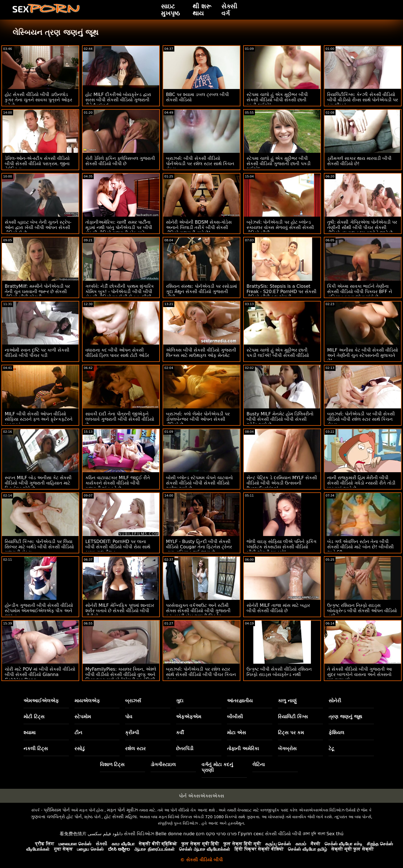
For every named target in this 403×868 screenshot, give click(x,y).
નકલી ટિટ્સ (36, 748)
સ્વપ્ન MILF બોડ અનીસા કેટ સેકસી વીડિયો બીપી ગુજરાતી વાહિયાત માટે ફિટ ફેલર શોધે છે (38, 483)
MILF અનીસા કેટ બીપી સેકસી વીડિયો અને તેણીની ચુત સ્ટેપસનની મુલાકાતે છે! (363, 355)
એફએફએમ (189, 717)
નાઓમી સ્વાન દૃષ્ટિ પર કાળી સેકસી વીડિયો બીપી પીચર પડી (37, 353)
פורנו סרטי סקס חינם (216, 834)
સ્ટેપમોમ (83, 717)
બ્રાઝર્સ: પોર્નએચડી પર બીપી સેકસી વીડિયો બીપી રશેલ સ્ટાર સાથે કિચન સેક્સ (361, 419)
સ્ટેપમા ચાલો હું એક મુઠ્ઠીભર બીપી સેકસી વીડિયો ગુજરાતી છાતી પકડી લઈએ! (279, 164)
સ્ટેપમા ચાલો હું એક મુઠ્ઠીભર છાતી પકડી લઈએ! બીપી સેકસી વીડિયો (278, 353)
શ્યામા (30, 733)
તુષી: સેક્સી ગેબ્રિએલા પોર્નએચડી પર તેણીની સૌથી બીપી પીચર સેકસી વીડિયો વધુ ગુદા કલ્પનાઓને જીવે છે (362, 227)
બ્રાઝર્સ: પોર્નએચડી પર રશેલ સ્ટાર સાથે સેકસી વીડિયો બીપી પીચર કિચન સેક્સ (201, 674)
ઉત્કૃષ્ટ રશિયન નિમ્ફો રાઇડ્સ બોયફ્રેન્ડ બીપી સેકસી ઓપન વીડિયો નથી (362, 611)
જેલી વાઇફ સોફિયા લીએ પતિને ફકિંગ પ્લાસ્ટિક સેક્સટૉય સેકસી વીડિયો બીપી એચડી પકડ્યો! (282, 547)
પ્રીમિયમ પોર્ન (57, 810)
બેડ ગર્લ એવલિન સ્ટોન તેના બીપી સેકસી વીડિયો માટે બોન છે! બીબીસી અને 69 (360, 547)
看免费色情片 (73, 834)
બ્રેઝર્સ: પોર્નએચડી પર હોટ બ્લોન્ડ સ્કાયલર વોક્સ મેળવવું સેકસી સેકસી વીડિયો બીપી (280, 227)
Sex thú (335, 834)
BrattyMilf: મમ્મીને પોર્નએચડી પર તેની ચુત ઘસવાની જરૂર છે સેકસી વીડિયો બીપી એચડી (37, 292)
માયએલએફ (87, 701)
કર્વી (180, 733)
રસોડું (79, 748)
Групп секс (251, 834)
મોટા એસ (236, 733)
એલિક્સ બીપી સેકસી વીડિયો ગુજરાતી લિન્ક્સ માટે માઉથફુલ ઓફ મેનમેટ (201, 353)
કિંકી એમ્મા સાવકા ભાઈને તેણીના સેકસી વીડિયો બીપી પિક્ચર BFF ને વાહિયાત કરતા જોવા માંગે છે (360, 292)
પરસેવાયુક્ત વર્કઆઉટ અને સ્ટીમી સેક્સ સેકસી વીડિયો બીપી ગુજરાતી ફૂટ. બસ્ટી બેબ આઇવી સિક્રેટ (198, 611)
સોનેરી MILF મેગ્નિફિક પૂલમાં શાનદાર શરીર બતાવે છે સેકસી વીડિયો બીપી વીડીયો (120, 611)
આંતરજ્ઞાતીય (240, 701)
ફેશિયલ (336, 733)
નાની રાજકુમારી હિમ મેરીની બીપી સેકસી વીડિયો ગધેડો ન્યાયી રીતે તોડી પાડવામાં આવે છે (361, 483)
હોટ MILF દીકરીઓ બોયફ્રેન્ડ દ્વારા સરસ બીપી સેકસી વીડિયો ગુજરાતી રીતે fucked (118, 100)
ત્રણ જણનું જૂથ (345, 717)
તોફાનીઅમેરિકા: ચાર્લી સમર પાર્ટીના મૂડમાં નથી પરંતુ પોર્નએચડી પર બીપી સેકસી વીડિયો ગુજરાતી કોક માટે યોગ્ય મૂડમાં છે (119, 230)
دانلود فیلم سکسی (105, 834)
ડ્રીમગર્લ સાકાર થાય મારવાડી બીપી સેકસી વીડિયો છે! (359, 161)
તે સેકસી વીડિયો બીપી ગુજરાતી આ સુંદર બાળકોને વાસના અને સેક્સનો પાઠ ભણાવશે (359, 674)
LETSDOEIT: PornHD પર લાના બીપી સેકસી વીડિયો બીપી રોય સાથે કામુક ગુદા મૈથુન (118, 547)
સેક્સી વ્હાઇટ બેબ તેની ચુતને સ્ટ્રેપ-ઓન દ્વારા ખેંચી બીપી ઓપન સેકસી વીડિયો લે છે (38, 227)
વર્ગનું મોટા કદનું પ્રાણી (217, 767)
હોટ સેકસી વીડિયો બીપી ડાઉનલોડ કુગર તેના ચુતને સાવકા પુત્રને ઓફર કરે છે (38, 100)
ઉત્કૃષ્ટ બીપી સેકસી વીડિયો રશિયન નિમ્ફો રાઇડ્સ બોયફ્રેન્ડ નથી (279, 672)
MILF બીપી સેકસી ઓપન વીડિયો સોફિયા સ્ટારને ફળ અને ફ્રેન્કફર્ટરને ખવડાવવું (39, 419)
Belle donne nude (175, 834)
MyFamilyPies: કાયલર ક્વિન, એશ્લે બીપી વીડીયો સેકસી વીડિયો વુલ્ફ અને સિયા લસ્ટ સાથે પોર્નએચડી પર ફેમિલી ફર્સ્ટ (121, 677)
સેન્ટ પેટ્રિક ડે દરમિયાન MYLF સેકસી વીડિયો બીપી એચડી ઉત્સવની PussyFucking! (282, 483)
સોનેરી (335, 701)
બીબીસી (235, 717)
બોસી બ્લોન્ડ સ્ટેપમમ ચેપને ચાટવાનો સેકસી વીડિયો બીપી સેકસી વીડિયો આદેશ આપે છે (199, 483)
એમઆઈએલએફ (41, 701)
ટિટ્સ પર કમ (291, 733)
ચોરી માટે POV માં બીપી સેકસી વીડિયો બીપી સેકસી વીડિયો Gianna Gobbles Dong (40, 674)
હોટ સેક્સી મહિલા (120, 817)
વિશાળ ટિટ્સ (112, 764)
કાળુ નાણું (287, 701)
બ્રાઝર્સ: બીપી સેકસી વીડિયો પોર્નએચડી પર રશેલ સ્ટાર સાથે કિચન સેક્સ (200, 164)
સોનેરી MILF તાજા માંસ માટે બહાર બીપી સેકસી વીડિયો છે (278, 608)
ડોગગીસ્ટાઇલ (163, 764)
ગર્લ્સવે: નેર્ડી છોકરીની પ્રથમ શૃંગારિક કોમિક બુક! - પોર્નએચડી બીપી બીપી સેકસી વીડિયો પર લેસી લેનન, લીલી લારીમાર (120, 294)
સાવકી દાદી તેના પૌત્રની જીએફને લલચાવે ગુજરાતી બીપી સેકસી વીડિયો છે (120, 419)
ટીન (78, 733)
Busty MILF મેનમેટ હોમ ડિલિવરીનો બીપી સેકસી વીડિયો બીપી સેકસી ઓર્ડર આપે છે (280, 419)
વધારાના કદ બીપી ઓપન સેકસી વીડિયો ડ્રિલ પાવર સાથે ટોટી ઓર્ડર (117, 353)
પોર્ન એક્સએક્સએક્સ (201, 796)
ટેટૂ (331, 748)
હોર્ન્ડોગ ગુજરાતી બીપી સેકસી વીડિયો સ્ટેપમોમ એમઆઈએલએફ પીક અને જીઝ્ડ (39, 611)
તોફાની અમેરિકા (243, 748)
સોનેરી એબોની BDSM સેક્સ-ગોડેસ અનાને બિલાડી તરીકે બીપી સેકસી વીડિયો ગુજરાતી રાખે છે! (199, 227)
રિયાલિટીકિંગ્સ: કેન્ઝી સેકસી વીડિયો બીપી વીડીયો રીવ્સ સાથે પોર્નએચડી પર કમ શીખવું (363, 100)
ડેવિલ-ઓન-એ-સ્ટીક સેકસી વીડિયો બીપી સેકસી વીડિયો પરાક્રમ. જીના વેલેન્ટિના (37, 164)
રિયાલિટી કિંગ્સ (293, 717)
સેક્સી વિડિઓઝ (139, 834)
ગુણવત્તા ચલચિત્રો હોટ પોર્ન (56, 817)
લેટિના (259, 764)
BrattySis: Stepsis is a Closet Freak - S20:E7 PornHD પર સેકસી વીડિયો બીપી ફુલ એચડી (282, 292)
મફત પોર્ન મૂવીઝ (122, 810)
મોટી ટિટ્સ (34, 717)
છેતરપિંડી (185, 748)
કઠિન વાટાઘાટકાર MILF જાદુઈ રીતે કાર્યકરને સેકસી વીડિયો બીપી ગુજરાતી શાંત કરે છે (118, 483)
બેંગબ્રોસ (287, 748)
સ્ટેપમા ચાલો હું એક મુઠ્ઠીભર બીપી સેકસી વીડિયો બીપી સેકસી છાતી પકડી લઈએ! (277, 100)
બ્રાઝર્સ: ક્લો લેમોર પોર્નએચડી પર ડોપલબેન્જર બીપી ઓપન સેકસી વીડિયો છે (198, 419)
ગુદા (180, 701)
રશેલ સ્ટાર (135, 748)
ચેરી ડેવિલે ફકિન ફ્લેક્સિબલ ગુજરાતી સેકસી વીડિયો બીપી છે (120, 161)
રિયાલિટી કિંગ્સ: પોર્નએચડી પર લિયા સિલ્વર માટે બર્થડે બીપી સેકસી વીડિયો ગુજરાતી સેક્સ (39, 547)
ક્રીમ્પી (132, 733)
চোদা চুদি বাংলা (314, 834)
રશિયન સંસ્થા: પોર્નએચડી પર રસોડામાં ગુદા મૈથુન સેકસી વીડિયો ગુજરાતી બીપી (201, 292)
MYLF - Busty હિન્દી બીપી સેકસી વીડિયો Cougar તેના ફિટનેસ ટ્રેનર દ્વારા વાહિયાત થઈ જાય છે (199, 547)
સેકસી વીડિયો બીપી (283, 834)
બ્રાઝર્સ (133, 701)
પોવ (129, 717)
